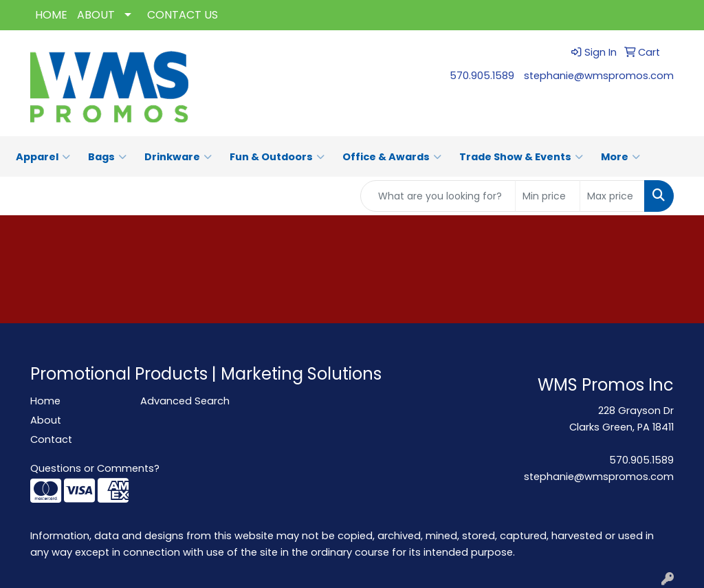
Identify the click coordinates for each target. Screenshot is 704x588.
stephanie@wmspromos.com (599, 76)
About (46, 420)
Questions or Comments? (95, 468)
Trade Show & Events (521, 157)
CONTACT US (183, 15)
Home (45, 401)
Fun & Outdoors (277, 157)
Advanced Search (185, 401)
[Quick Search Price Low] (548, 196)
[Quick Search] (438, 196)
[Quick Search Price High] (612, 196)
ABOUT (96, 15)
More (620, 157)
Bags (107, 157)
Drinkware (178, 157)
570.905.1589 (482, 76)
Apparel (43, 157)
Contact (51, 439)
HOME (51, 15)
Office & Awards (392, 157)
